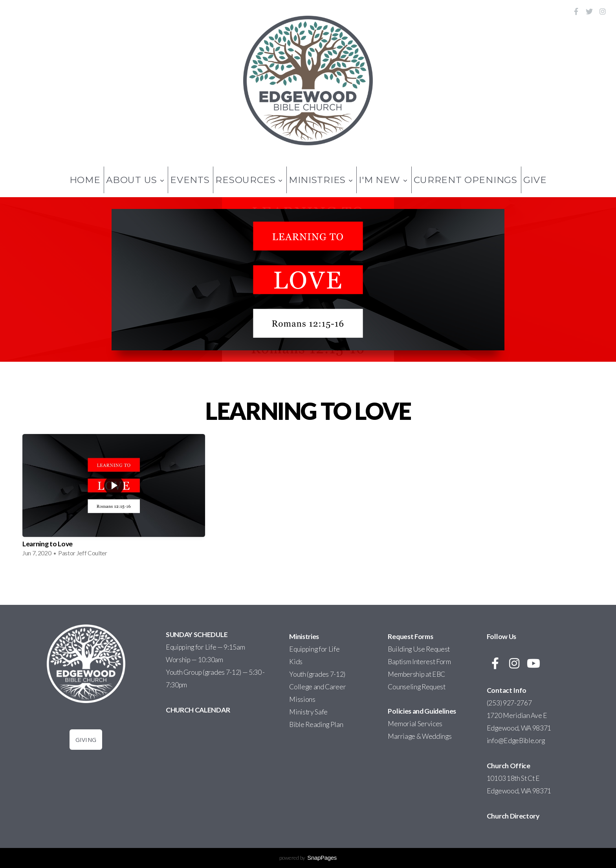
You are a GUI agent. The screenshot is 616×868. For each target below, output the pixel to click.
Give (535, 180)
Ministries (321, 180)
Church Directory (513, 816)
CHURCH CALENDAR (198, 710)
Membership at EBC (416, 674)
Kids (296, 662)
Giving (86, 740)
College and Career (317, 687)
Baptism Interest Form (419, 662)
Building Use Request (419, 649)
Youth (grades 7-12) (317, 674)
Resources (249, 180)
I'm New (383, 180)
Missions (302, 699)
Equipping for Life (314, 649)
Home (85, 180)
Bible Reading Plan (316, 724)
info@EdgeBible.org (516, 741)
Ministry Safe (308, 712)
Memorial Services (415, 724)
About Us (135, 180)
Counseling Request (416, 687)
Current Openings (466, 180)
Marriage (401, 736)
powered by (308, 858)
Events (190, 180)
